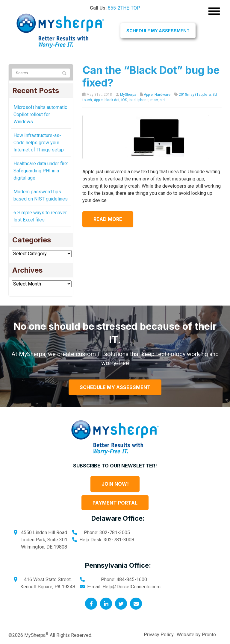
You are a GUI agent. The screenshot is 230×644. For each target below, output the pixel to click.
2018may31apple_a (195, 95)
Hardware (162, 95)
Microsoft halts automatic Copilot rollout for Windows (40, 114)
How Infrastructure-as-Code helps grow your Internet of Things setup (39, 143)
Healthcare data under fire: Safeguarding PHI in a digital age (41, 171)
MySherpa (128, 95)
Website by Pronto (196, 635)
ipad (132, 100)
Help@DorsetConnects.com (131, 587)
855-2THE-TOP (124, 8)
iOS (124, 100)
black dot (112, 100)
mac (154, 100)
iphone (143, 100)
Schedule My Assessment (158, 31)
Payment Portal (115, 503)
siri (162, 100)
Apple (148, 95)
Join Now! (115, 484)
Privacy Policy (159, 635)
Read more (109, 219)
